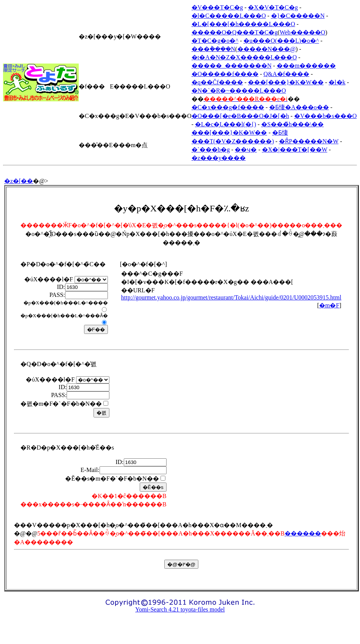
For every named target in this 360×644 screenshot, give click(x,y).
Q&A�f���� (286, 74)
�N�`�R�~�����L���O (239, 91)
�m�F (329, 305)
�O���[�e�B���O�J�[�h (240, 116)
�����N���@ (266, 49)
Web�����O (302, 32)
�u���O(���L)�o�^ (281, 41)
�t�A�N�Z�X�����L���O (244, 57)
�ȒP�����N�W (309, 141)
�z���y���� (219, 158)
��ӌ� (246, 150)
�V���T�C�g (217, 7)
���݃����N (214, 49)
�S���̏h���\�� (292, 124)
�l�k (337, 82)
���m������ (306, 66)
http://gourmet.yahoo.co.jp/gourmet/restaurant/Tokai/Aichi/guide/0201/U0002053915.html (231, 297)
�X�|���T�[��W (295, 150)
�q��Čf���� (217, 82)
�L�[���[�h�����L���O (243, 24)
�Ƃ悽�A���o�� (299, 107)
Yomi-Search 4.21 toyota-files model (180, 609)
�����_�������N (232, 66)
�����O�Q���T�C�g (235, 32)
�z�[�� (19, 181)
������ (303, 533)
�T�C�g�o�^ (215, 41)
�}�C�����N (298, 16)
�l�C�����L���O (229, 16)
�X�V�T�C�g (273, 7)
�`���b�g (211, 150)
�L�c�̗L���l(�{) (225, 124)
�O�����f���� (225, 74)
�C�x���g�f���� (228, 107)
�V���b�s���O (325, 116)
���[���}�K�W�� (286, 82)
